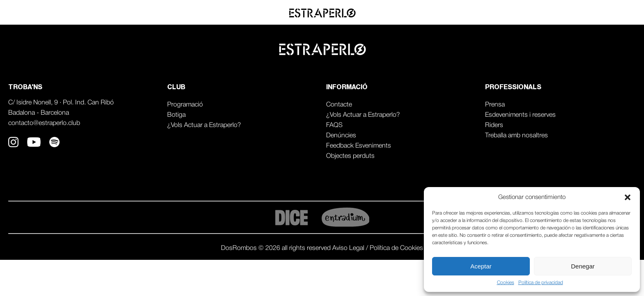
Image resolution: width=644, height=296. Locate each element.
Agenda (557, 13)
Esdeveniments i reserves (520, 115)
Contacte (339, 105)
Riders (494, 125)
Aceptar (481, 266)
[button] (628, 197)
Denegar (583, 266)
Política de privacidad (541, 283)
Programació (185, 105)
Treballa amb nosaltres (516, 136)
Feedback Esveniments (359, 146)
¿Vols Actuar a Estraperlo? (204, 125)
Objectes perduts (350, 156)
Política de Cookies (396, 248)
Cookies (506, 283)
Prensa (495, 105)
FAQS (334, 125)
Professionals (608, 13)
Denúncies (341, 136)
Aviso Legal (349, 248)
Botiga (176, 115)
